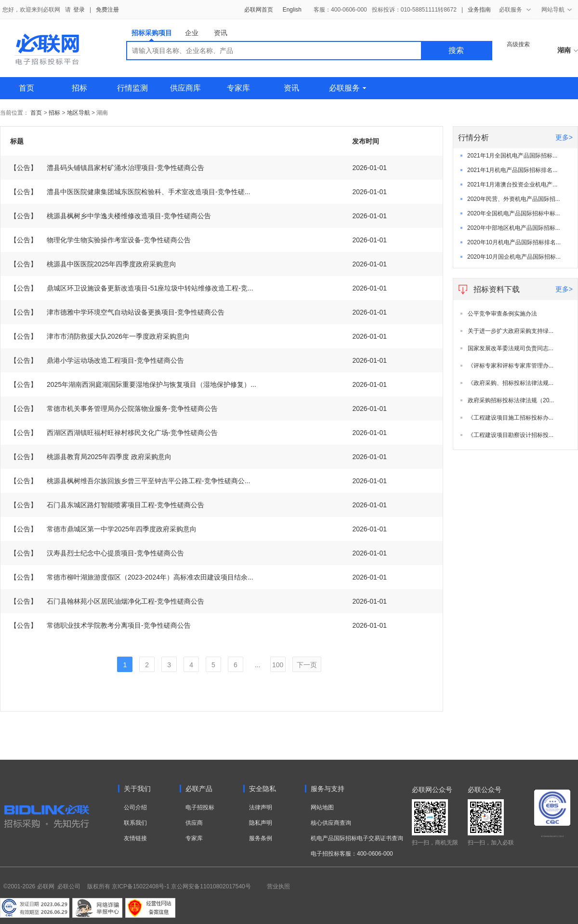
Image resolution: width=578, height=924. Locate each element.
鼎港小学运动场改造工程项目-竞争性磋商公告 (97, 360)
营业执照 (278, 886)
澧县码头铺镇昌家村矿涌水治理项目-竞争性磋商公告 (107, 168)
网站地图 (322, 807)
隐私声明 (261, 823)
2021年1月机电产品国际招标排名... (512, 170)
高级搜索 (518, 44)
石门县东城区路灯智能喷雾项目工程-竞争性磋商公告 (107, 505)
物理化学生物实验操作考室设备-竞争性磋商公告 (100, 240)
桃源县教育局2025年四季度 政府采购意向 (91, 457)
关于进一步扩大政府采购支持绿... (511, 331)
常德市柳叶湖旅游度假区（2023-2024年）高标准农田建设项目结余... (132, 577)
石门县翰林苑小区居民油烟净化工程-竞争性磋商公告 (107, 601)
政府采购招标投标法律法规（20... (511, 400)
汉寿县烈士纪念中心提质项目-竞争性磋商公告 (97, 553)
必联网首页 (259, 10)
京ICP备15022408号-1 (141, 886)
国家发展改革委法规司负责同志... (511, 348)
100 (278, 665)
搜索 (456, 50)
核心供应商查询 (331, 823)
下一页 (307, 665)
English (292, 10)
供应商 (194, 823)
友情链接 (135, 838)
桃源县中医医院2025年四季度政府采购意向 (93, 264)
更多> (564, 137)
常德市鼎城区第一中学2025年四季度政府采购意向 (103, 529)
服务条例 (261, 838)
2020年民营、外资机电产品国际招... (514, 199)
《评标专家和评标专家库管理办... (511, 366)
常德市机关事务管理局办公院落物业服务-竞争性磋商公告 (114, 409)
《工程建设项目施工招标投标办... (511, 418)
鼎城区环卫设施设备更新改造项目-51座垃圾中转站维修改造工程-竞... (132, 288)
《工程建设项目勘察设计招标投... (511, 435)
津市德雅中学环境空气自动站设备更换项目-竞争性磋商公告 (117, 312)
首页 (26, 88)
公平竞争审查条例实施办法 (502, 314)
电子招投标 (200, 807)
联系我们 (135, 823)
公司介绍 (135, 807)
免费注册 (107, 10)
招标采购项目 (152, 35)
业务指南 (479, 10)
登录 (79, 10)
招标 (79, 88)
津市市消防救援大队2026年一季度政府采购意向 (100, 336)
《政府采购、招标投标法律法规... (511, 383)
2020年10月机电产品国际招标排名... (514, 242)
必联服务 (348, 88)
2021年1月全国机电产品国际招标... (512, 156)
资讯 (221, 33)
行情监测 (132, 88)
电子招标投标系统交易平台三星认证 (552, 836)
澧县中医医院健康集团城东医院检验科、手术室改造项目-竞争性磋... (130, 192)
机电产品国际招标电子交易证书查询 (357, 838)
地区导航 (79, 113)
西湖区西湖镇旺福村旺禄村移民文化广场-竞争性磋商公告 (114, 433)
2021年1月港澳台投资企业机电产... (512, 185)
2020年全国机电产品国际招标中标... (514, 213)
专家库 (238, 88)
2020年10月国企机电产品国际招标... (514, 257)
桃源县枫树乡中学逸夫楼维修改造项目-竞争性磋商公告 (111, 216)
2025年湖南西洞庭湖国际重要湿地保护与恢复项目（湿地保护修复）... (133, 384)
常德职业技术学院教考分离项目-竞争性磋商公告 (100, 625)
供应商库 (185, 88)
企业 (192, 33)
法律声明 (261, 807)
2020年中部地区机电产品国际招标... (514, 228)
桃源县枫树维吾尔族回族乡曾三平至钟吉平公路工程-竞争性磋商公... (130, 481)
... (258, 665)
